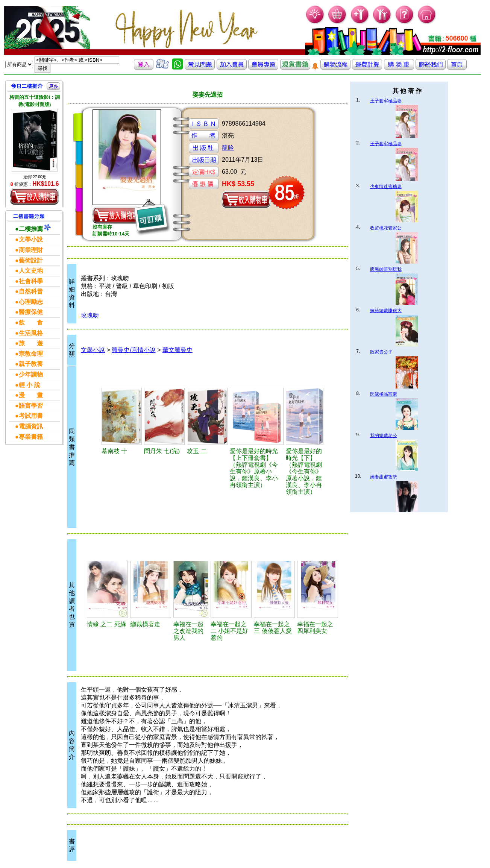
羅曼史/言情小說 (133, 350)
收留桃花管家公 (386, 228)
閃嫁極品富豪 (384, 394)
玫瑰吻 (90, 315)
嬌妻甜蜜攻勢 (384, 477)
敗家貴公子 (381, 352)
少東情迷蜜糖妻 (386, 187)
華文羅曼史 (177, 350)
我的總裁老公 (384, 436)
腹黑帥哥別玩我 (386, 269)
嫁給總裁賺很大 (386, 311)
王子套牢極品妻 (386, 101)
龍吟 (228, 148)
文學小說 (93, 350)
